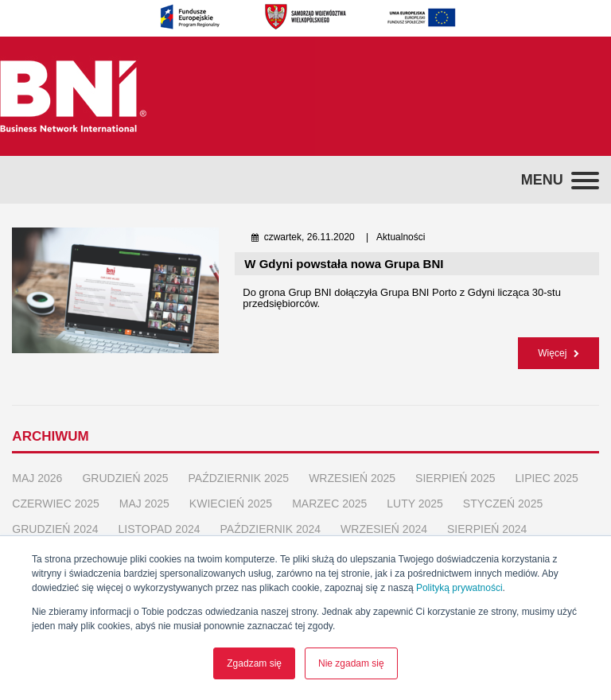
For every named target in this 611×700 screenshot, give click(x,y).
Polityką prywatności (459, 588)
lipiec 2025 (546, 469)
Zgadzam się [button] (254, 663)
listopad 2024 (160, 519)
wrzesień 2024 (384, 519)
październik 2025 (239, 469)
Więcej (558, 348)
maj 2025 (144, 494)
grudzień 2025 (125, 469)
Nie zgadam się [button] (351, 663)
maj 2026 (37, 469)
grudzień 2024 (55, 519)
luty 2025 (415, 494)
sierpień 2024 (487, 519)
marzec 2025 (329, 494)
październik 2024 (271, 519)
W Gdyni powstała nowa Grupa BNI (344, 264)
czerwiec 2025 (55, 494)
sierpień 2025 (455, 469)
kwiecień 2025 (231, 494)
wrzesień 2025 (352, 469)
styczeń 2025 (503, 494)
